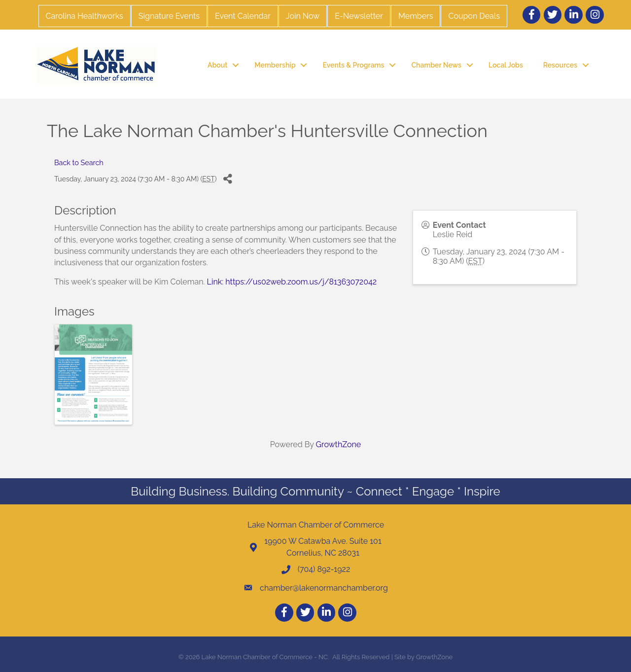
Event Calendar (243, 16)
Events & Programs (353, 65)
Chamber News (436, 65)
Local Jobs (506, 65)
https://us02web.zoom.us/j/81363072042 (301, 282)
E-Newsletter (359, 16)
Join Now (303, 16)
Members (416, 16)
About (217, 65)
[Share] (228, 179)
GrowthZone (339, 444)
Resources (560, 65)
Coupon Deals (474, 16)
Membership (275, 65)
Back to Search (79, 162)
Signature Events (169, 16)
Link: (215, 282)
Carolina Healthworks (85, 16)
